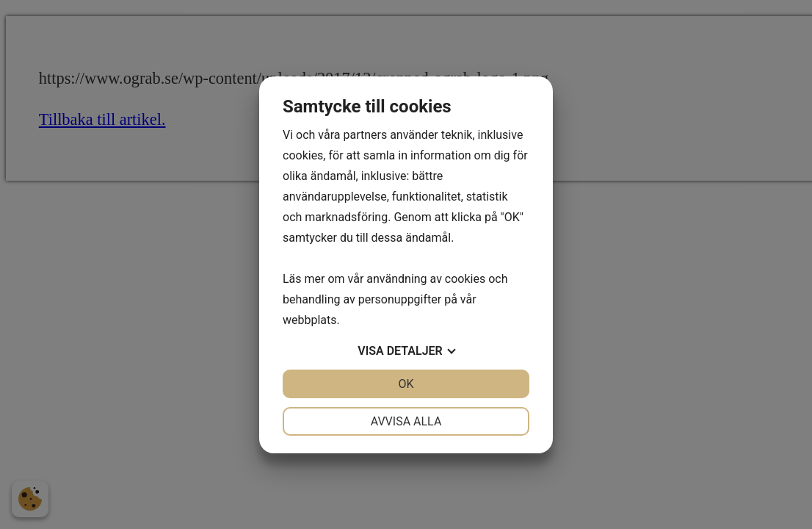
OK (406, 384)
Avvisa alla (406, 421)
